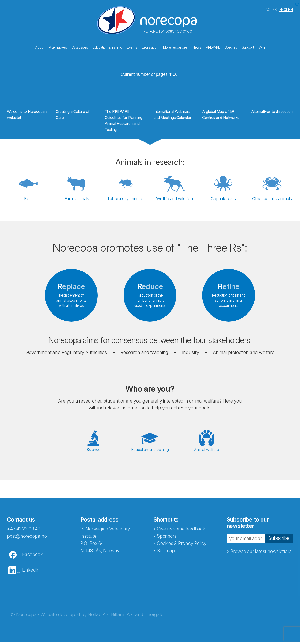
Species (231, 47)
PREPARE (213, 47)
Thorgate (154, 617)
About (40, 47)
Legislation (150, 47)
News (197, 47)
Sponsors (167, 538)
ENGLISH (286, 9)
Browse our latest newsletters (261, 553)
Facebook (32, 556)
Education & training (108, 47)
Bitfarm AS (122, 617)
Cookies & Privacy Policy (182, 545)
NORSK (271, 9)
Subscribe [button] (279, 541)
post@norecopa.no (27, 538)
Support (248, 47)
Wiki (262, 47)
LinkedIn (31, 572)
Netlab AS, (99, 617)
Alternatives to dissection (272, 114)
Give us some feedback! (182, 531)
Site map (166, 553)
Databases (80, 47)
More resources (175, 47)
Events (132, 47)
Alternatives (58, 47)
